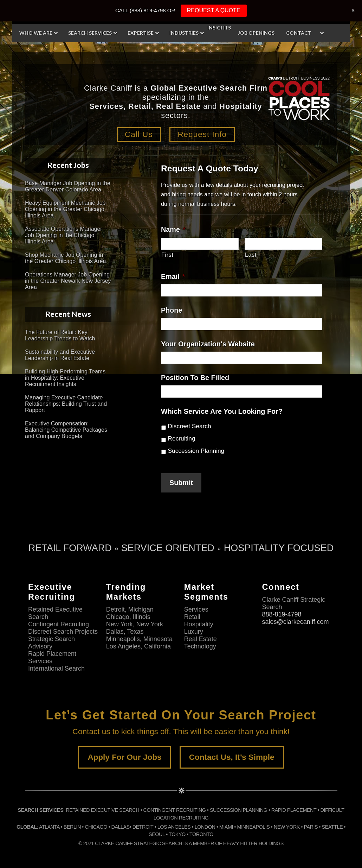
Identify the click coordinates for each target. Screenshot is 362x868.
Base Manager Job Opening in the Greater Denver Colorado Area (68, 186)
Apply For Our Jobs (124, 757)
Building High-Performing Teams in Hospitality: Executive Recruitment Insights (65, 378)
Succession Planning (196, 451)
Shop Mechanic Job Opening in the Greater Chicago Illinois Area (65, 258)
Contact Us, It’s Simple (232, 757)
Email (173, 276)
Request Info (202, 134)
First (167, 255)
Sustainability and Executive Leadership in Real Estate (60, 355)
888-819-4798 (282, 614)
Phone (172, 310)
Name (173, 229)
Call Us (139, 134)
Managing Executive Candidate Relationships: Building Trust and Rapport (66, 404)
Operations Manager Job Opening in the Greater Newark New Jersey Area (68, 281)
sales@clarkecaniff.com (295, 622)
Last (251, 255)
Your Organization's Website (208, 344)
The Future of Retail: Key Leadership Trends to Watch (60, 335)
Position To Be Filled (195, 378)
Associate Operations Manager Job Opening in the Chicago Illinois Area (64, 235)
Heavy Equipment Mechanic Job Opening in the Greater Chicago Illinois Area (65, 209)
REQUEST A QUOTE (214, 10)
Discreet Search (190, 426)
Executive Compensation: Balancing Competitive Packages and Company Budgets (66, 430)
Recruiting (182, 438)
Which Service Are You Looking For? (222, 411)
